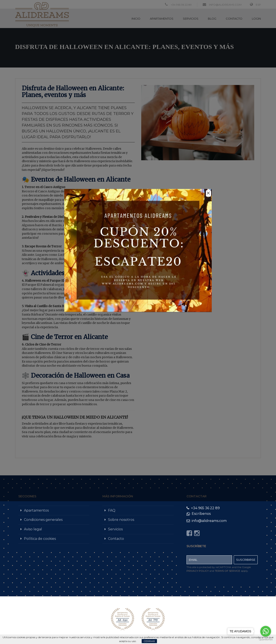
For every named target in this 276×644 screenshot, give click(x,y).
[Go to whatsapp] (266, 631)
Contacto (116, 539)
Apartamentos (36, 510)
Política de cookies (40, 539)
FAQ (112, 510)
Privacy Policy (198, 571)
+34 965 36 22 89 (203, 508)
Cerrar (149, 641)
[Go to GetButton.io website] (266, 640)
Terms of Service (227, 571)
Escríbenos (199, 514)
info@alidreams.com (207, 521)
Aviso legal (33, 529)
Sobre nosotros (121, 520)
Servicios (115, 529)
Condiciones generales (43, 520)
